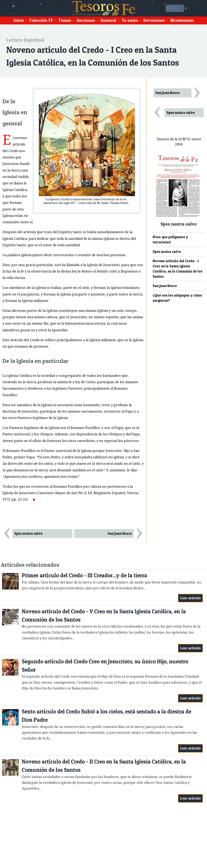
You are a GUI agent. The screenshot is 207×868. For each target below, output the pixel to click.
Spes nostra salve (28, 533)
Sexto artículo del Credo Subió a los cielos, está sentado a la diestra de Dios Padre (107, 716)
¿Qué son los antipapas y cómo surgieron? (177, 298)
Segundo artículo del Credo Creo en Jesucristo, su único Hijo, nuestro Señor (105, 666)
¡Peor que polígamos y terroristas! (170, 240)
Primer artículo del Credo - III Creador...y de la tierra (84, 575)
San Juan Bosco (120, 533)
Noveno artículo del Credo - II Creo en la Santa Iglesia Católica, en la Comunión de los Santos (104, 766)
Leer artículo (191, 598)
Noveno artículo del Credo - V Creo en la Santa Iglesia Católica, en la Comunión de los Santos (104, 615)
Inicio (19, 20)
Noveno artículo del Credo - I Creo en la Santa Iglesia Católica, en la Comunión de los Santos (178, 269)
